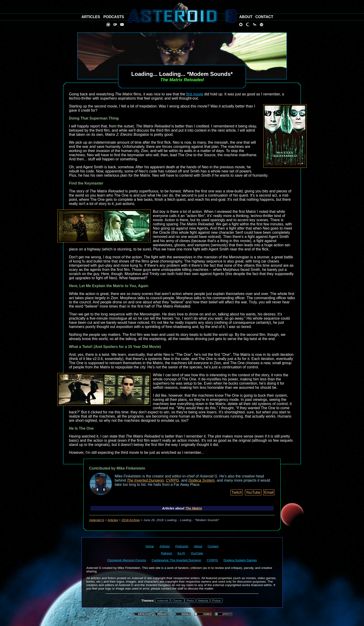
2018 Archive (131, 520)
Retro (190, 601)
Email (269, 492)
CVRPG (173, 480)
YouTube (253, 492)
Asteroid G (97, 520)
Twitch (237, 492)
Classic (177, 601)
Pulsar (217, 601)
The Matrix (194, 508)
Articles (113, 520)
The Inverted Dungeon (145, 480)
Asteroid (163, 601)
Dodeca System (202, 480)
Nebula (203, 601)
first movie (195, 94)
